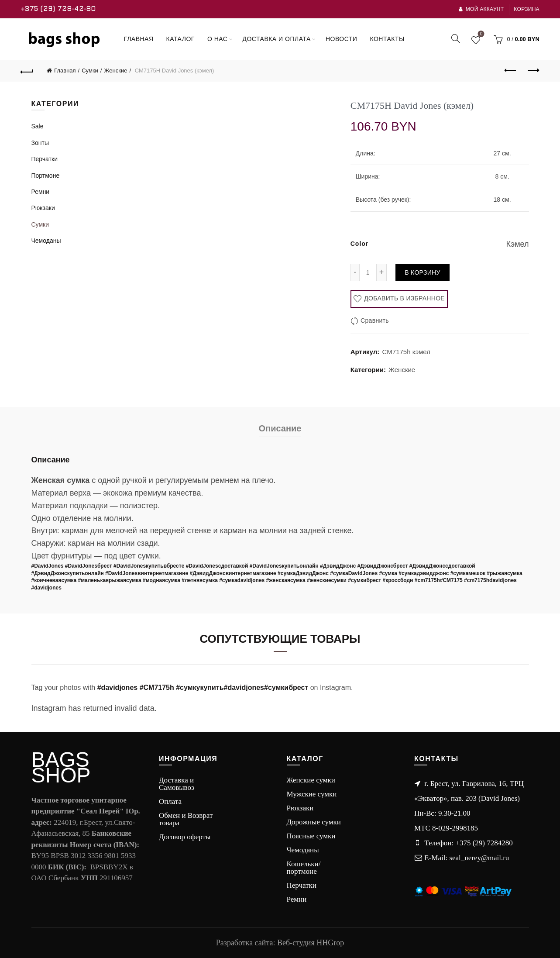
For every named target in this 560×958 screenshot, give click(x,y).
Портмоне (46, 176)
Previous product (511, 70)
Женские (115, 71)
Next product (533, 70)
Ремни (41, 192)
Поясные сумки (311, 836)
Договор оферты (185, 837)
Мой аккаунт (481, 9)
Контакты (387, 39)
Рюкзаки (43, 208)
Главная (139, 39)
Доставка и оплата (276, 39)
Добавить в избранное (404, 298)
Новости (342, 39)
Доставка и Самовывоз (177, 784)
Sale (38, 126)
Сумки (90, 71)
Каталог (180, 39)
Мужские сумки (312, 794)
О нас (218, 39)
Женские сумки (311, 780)
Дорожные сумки (314, 822)
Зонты (40, 143)
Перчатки (45, 159)
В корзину (422, 272)
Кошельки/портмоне (304, 868)
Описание (280, 428)
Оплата (170, 801)
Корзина (527, 9)
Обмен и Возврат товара (186, 819)
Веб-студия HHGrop (311, 943)
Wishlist (480, 35)
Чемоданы (46, 241)
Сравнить (375, 320)
